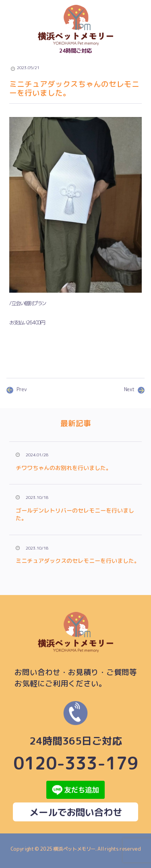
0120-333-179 (76, 736)
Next (134, 389)
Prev (17, 389)
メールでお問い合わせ (76, 812)
